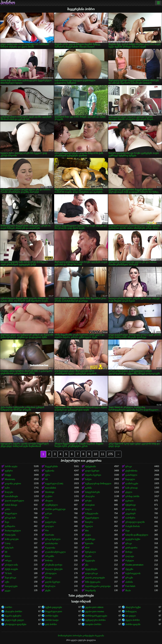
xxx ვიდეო (131, 616)
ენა (87, 565)
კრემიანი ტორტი (54, 565)
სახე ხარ (9, 548)
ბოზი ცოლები (12, 539)
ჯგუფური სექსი (133, 539)
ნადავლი (130, 479)
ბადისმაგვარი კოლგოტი (98, 586)
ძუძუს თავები (11, 569)
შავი (7, 522)
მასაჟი (48, 578)
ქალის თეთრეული (14, 501)
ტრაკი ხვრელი (53, 539)
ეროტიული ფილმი (135, 522)
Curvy (8, 543)
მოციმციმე (90, 591)
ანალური (90, 496)
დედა (88, 535)
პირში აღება (11, 466)
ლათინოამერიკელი (55, 552)
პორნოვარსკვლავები (96, 616)
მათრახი (50, 535)
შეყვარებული (92, 518)
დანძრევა (90, 539)
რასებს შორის (132, 526)
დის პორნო (51, 624)
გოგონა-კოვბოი (13, 484)
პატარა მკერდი (93, 475)
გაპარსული (131, 475)
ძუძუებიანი (90, 466)
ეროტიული (51, 573)
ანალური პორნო (13, 612)
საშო (7, 488)
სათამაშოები (11, 496)
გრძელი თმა (11, 565)
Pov (47, 518)
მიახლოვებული (13, 531)
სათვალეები (11, 586)
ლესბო (49, 496)
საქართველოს (133, 573)
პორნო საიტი (52, 620)
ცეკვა (8, 591)
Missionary (10, 479)
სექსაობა (50, 471)
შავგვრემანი (51, 466)
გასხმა (88, 488)
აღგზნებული (51, 505)
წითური (89, 522)
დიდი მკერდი (92, 471)
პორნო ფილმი (133, 624)
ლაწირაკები (132, 484)
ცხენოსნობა (131, 471)
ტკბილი (129, 501)
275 (110, 454)
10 (95, 454)
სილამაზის (51, 488)
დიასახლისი (51, 543)
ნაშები (88, 479)
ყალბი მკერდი (53, 582)
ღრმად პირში (132, 496)
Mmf (87, 548)
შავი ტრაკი (10, 578)
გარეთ (49, 514)
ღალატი (130, 556)
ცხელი (129, 492)
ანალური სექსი (133, 607)
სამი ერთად (132, 488)
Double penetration (134, 565)
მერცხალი (90, 552)
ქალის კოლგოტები (95, 578)
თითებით (90, 505)
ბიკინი (88, 556)
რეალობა (50, 548)
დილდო (49, 526)
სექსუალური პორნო (95, 620)
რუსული (130, 561)
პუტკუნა (129, 569)
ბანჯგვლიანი (92, 514)
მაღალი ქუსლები (54, 569)
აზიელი (49, 501)
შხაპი (128, 591)
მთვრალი (50, 586)
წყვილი (89, 526)
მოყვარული (11, 514)
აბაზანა (129, 582)
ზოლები (9, 492)
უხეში (48, 591)
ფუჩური (9, 471)
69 (6, 552)
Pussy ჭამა (10, 535)
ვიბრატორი (131, 548)
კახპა (8, 509)
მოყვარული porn (54, 612)
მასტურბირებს (92, 492)
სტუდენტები (91, 569)
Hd (46, 479)
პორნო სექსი (52, 616)
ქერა (48, 475)
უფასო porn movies (95, 612)
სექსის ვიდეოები (53, 607)
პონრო (8, 3)
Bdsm (8, 556)
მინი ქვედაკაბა (93, 582)
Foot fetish (130, 586)
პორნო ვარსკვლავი (55, 509)
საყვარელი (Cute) (54, 484)
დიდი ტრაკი (91, 573)
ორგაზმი (50, 556)
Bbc (87, 531)
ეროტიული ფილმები (16, 624)
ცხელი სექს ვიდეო (14, 620)
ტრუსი (88, 501)
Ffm (47, 531)
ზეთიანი (89, 543)
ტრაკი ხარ (10, 518)
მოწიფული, (131, 612)
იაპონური (130, 518)
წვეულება (90, 561)
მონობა (49, 561)
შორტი (129, 552)
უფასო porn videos (94, 607)
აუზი (7, 582)
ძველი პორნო (132, 620)
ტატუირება (51, 522)
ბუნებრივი (131, 505)
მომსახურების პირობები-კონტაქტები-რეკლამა (81, 636)
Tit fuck (8, 573)
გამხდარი (10, 526)
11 (103, 454)
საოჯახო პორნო (93, 624)
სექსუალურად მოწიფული (98, 484)
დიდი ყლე (131, 509)
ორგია (8, 561)
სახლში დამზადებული (137, 535)
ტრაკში (129, 578)
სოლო (88, 509)
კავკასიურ (131, 514)
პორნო (8, 607)
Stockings (50, 492)
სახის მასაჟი (11, 505)
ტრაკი (129, 466)
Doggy (8, 475)
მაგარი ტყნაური (13, 616)
